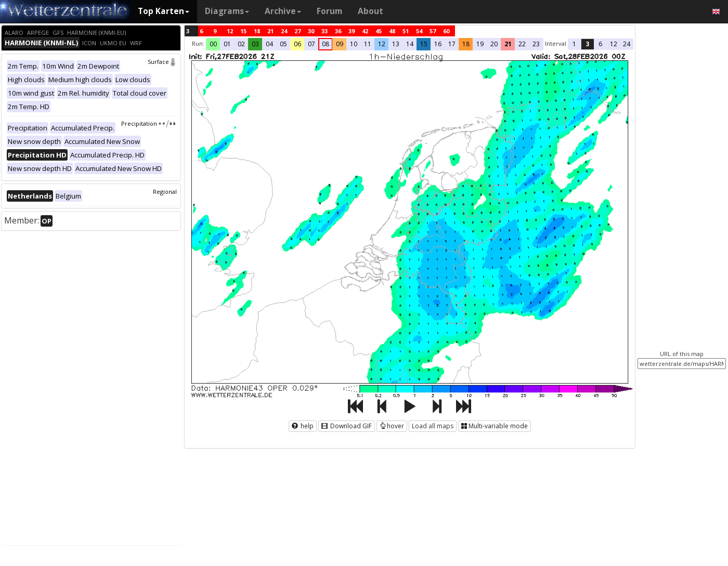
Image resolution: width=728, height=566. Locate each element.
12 (230, 31)
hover (392, 426)
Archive (283, 11)
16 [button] (438, 44)
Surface (162, 62)
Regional (165, 192)
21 (270, 31)
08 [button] (326, 44)
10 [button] (354, 44)
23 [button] (536, 44)
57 (433, 31)
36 (338, 31)
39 (352, 31)
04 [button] (269, 44)
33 (324, 31)
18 (257, 31)
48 (392, 31)
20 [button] (494, 44)
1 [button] (574, 44)
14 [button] (410, 44)
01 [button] (227, 44)
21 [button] (508, 44)
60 (446, 31)
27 (297, 31)
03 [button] (255, 44)
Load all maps (433, 426)
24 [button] (627, 44)
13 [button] (396, 44)
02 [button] (241, 44)
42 (365, 31)
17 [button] (452, 44)
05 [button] (283, 44)
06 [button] (297, 44)
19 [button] (480, 44)
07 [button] (311, 44)
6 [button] (600, 44)
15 (243, 31)
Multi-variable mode (495, 426)
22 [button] (522, 44)
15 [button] (424, 44)
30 (311, 31)
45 (379, 31)
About (370, 11)
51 (406, 31)
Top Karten (164, 11)
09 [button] (340, 44)
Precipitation (149, 123)
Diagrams (227, 11)
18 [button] (466, 44)
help (303, 426)
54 (419, 31)
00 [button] (213, 44)
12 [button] (382, 44)
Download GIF (347, 426)
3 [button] (587, 44)
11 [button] (368, 44)
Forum (329, 11)
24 (284, 31)
